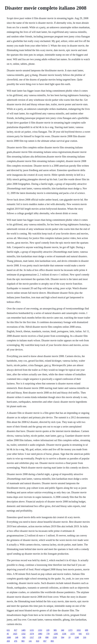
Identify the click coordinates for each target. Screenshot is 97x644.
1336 (64, 634)
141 (30, 641)
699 (87, 630)
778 (48, 634)
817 (16, 630)
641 (80, 634)
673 (88, 634)
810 (38, 641)
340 (63, 630)
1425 (15, 634)
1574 (32, 634)
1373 (70, 630)
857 (45, 641)
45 (8, 634)
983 (23, 641)
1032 (79, 630)
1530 (55, 637)
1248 (77, 637)
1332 (23, 634)
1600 (9, 637)
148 (17, 637)
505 (24, 637)
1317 (32, 637)
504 (63, 637)
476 (16, 641)
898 (47, 637)
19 (69, 637)
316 (84, 637)
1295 (56, 634)
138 (40, 637)
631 (8, 630)
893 (52, 641)
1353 (40, 630)
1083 (40, 634)
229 (48, 630)
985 (55, 630)
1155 (32, 630)
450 (8, 641)
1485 (23, 630)
